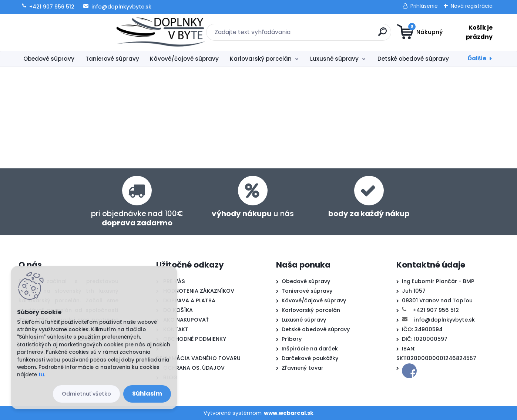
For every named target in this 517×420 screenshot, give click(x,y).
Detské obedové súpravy (413, 59)
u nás (253, 214)
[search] (331, 35)
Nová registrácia (472, 6)
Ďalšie (477, 58)
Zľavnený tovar (303, 368)
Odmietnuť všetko (86, 394)
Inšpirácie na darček (310, 349)
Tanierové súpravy (112, 59)
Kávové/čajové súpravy (184, 59)
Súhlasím (147, 394)
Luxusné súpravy (334, 59)
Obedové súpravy (49, 59)
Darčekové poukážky (310, 358)
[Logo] (64, 32)
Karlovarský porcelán (261, 59)
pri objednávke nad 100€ (137, 218)
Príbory (292, 339)
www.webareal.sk (289, 413)
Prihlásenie (424, 6)
